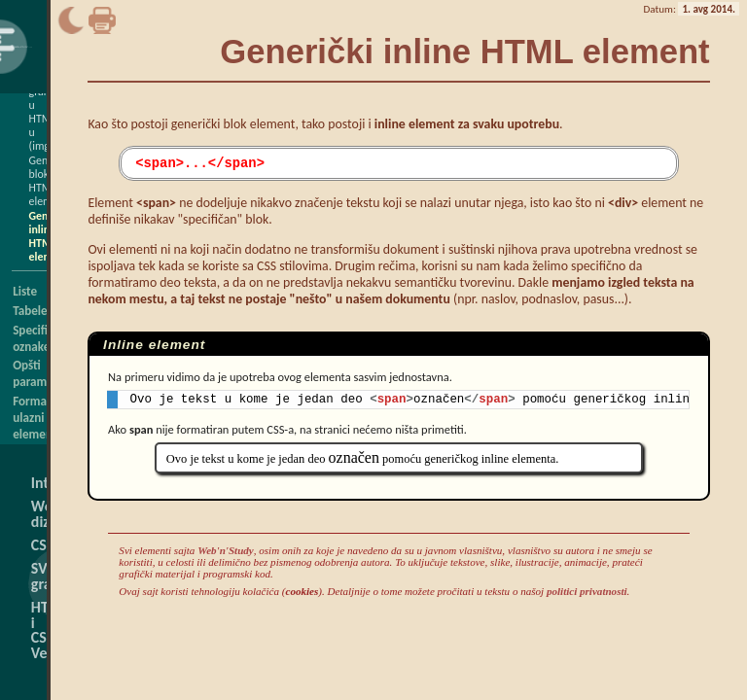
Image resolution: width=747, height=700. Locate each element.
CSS (42, 545)
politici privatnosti (587, 594)
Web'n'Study (226, 553)
